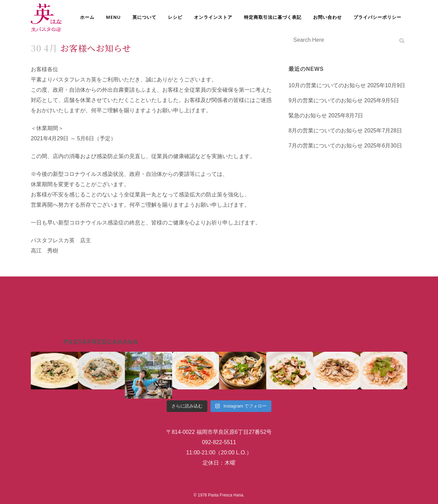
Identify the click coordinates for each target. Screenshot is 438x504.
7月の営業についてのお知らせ (326, 146)
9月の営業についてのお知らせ (326, 100)
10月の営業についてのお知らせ (327, 85)
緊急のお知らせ (308, 115)
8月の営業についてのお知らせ (326, 131)
